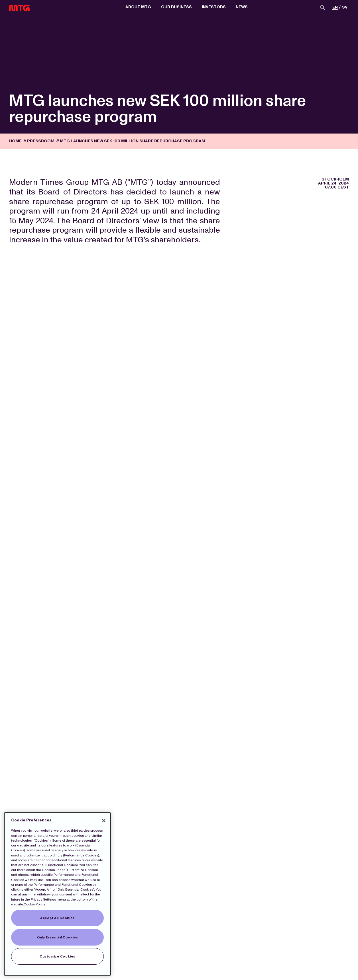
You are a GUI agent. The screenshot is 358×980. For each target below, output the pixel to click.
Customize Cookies (57, 956)
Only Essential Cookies (58, 937)
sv (345, 8)
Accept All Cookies (57, 918)
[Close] (104, 821)
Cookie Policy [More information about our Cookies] (34, 904)
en (335, 8)
